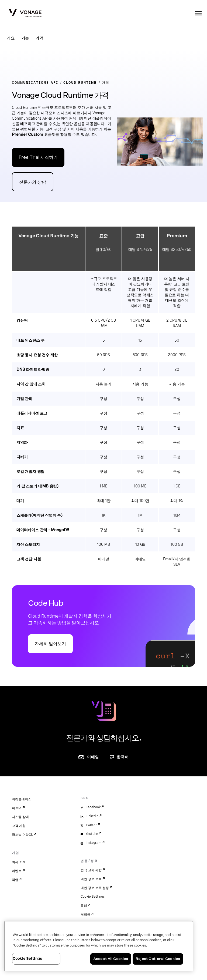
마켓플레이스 (22, 799)
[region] (99, 946)
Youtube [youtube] (92, 834)
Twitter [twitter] (91, 825)
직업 (15, 880)
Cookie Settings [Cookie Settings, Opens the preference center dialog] (27, 959)
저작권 (85, 915)
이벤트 (17, 871)
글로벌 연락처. (22, 835)
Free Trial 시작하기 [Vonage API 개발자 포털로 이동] (38, 157)
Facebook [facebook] (93, 807)
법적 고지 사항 (91, 870)
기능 (25, 38)
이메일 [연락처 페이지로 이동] (93, 757)
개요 (11, 38)
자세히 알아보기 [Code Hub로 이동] (50, 644)
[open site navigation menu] (198, 13)
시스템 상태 (20, 817)
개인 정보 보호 (91, 879)
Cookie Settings (93, 897)
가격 (40, 38)
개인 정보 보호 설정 (95, 888)
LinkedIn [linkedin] (92, 816)
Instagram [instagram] (94, 843)
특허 (84, 906)
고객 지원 (19, 826)
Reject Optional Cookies (158, 959)
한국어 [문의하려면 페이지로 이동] (123, 757)
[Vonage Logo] (25, 14)
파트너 (17, 808)
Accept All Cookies (111, 959)
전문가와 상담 (33, 182)
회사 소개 (19, 862)
